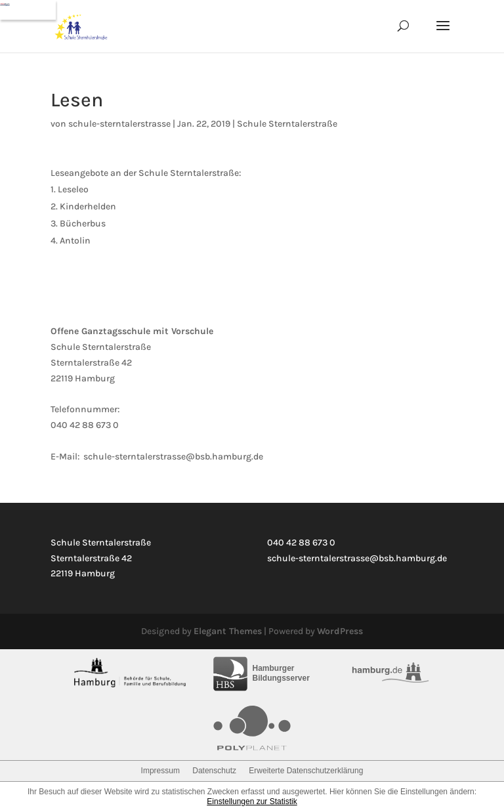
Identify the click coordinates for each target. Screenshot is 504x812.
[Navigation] (28, 10)
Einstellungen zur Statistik (252, 801)
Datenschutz (214, 771)
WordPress (340, 631)
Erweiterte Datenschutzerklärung (306, 771)
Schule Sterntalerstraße (287, 124)
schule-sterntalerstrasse (119, 124)
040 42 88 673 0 (85, 425)
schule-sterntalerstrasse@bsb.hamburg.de (173, 457)
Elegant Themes (228, 631)
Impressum (160, 771)
